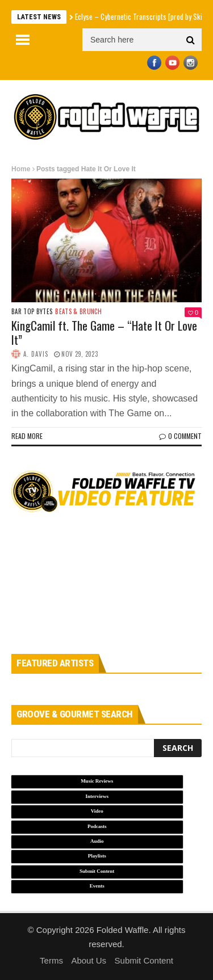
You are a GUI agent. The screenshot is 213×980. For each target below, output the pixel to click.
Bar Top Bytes (32, 312)
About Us (89, 960)
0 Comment (180, 436)
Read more (27, 436)
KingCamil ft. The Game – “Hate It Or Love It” (104, 332)
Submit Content (144, 960)
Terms (51, 960)
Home (21, 169)
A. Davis (36, 354)
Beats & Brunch (78, 312)
